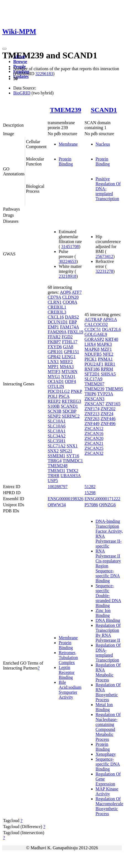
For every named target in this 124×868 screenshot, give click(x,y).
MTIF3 (54, 372)
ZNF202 (108, 409)
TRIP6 (91, 394)
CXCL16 (56, 317)
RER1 (110, 364)
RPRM (107, 369)
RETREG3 (71, 401)
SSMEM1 (56, 456)
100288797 (58, 487)
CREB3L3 (57, 312)
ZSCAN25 (94, 448)
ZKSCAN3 (95, 399)
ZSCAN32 (94, 453)
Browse (20, 62)
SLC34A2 (57, 436)
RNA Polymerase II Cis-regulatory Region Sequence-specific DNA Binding (108, 566)
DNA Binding (108, 620)
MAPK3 (104, 344)
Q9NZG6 (107, 505)
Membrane (68, 144)
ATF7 (77, 292)
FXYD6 (55, 347)
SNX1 (72, 446)
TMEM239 (65, 110)
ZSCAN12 (94, 428)
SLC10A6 (57, 426)
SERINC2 (71, 416)
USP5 (53, 481)
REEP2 (54, 401)
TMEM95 (114, 389)
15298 (90, 493)
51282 (90, 487)
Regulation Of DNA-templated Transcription (108, 653)
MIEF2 (66, 362)
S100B (54, 406)
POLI (53, 396)
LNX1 (53, 362)
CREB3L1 (57, 307)
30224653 (68, 261)
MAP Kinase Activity (107, 791)
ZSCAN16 (94, 433)
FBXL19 (75, 332)
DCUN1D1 (58, 322)
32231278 (104, 271)
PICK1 (91, 359)
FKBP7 (54, 342)
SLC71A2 (57, 446)
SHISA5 (108, 374)
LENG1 (69, 357)
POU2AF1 (94, 364)
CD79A (54, 297)
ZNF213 (92, 414)
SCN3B (55, 411)
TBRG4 (55, 461)
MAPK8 (92, 349)
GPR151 (72, 352)
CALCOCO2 (96, 324)
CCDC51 (93, 329)
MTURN (69, 372)
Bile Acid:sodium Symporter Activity (70, 690)
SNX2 (53, 451)
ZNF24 (107, 414)
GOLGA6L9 (96, 334)
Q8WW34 (57, 505)
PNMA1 (105, 359)
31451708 (70, 247)
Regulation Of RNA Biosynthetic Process (108, 692)
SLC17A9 (94, 379)
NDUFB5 (93, 354)
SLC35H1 (57, 441)
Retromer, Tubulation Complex (68, 658)
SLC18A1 (57, 431)
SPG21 (66, 451)
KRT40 (112, 339)
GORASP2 (94, 339)
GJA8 (68, 347)
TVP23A (105, 394)
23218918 (68, 276)
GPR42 (54, 357)
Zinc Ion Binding (103, 613)
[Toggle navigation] (4, 49)
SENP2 (54, 416)
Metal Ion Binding (104, 707)
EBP (73, 322)
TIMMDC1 (73, 461)
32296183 (44, 74)
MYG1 (54, 376)
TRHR (54, 476)
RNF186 (92, 369)
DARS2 (72, 317)
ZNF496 (108, 424)
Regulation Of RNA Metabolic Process (108, 672)
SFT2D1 (92, 374)
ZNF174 (92, 409)
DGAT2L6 (111, 329)
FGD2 (67, 337)
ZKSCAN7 (95, 404)
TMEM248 (58, 466)
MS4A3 (67, 367)
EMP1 (53, 327)
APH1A (110, 319)
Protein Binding (66, 161)
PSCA (64, 396)
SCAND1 (104, 110)
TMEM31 (56, 471)
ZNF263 (92, 419)
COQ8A (70, 302)
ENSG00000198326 (66, 499)
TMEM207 (95, 384)
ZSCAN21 (94, 443)
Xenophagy (106, 754)
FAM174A (69, 327)
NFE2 (108, 354)
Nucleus (103, 144)
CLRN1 (55, 302)
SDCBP (69, 411)
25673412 (104, 256)
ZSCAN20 (94, 438)
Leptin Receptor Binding (67, 672)
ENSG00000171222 (103, 499)
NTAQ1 (68, 376)
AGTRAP (93, 319)
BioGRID (22, 93)
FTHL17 (70, 342)
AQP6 (65, 292)
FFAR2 (54, 337)
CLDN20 (71, 297)
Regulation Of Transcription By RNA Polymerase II (108, 633)
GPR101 (55, 352)
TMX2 (72, 471)
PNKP (76, 391)
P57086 (91, 505)
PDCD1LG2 (59, 391)
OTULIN (56, 386)
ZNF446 (108, 419)
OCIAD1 (56, 381)
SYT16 (73, 456)
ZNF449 (92, 424)
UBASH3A (71, 476)
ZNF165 (113, 404)
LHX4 (90, 344)
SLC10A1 (57, 421)
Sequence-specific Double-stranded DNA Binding (108, 596)
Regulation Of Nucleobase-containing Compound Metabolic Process (108, 727)
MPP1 (53, 367)
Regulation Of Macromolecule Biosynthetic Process (109, 806)
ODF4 (71, 381)
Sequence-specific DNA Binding (108, 764)
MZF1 (106, 349)
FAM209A (57, 332)
